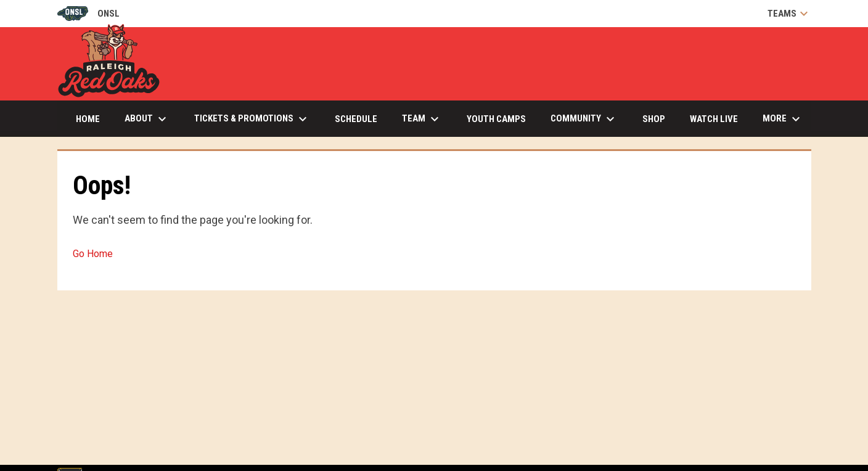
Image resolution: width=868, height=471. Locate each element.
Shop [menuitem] (654, 119)
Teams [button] (789, 14)
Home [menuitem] (88, 119)
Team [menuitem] (422, 119)
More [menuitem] (783, 119)
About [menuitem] (147, 119)
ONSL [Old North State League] (88, 14)
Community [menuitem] (584, 119)
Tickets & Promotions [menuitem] (252, 119)
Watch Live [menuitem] (719, 119)
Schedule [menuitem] (356, 119)
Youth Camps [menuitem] (496, 119)
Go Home (93, 254)
